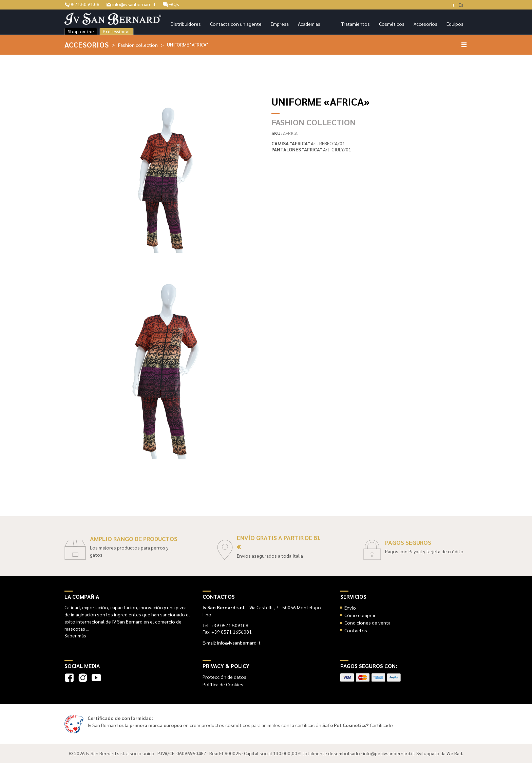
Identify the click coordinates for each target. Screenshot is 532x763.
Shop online (81, 31)
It (453, 5)
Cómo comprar (360, 615)
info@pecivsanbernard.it (389, 753)
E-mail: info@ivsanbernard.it (232, 643)
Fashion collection (138, 45)
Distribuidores (186, 24)
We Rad (454, 753)
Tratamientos (356, 24)
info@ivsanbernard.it (131, 4)
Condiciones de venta (367, 622)
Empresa (280, 24)
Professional (117, 31)
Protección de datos (224, 677)
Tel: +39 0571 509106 (225, 625)
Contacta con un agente (236, 24)
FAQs (171, 4)
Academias (309, 24)
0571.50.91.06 (82, 4)
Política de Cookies (223, 684)
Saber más (75, 635)
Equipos (455, 24)
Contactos (356, 630)
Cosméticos (392, 24)
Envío (350, 608)
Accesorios (425, 24)
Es (461, 5)
